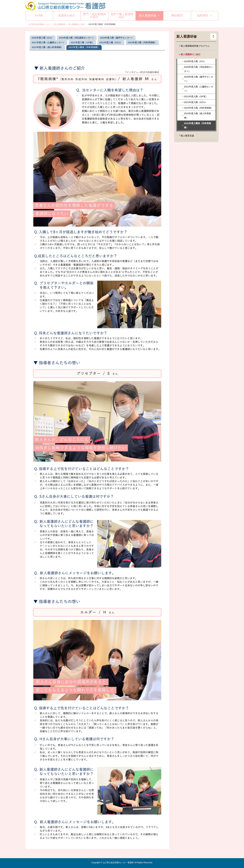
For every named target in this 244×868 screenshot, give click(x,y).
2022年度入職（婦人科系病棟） (198, 115)
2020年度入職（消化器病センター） (199, 69)
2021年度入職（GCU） (196, 102)
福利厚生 (205, 16)
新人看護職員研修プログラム (195, 46)
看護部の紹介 (67, 16)
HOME (39, 16)
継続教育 (177, 16)
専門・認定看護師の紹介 (94, 16)
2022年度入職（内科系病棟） (199, 108)
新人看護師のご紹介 (191, 54)
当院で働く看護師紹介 (122, 16)
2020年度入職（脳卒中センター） (199, 79)
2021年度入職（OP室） (196, 96)
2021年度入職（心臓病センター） (199, 89)
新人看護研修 (150, 16)
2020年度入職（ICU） (195, 61)
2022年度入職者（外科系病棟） (198, 125)
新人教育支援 (187, 136)
